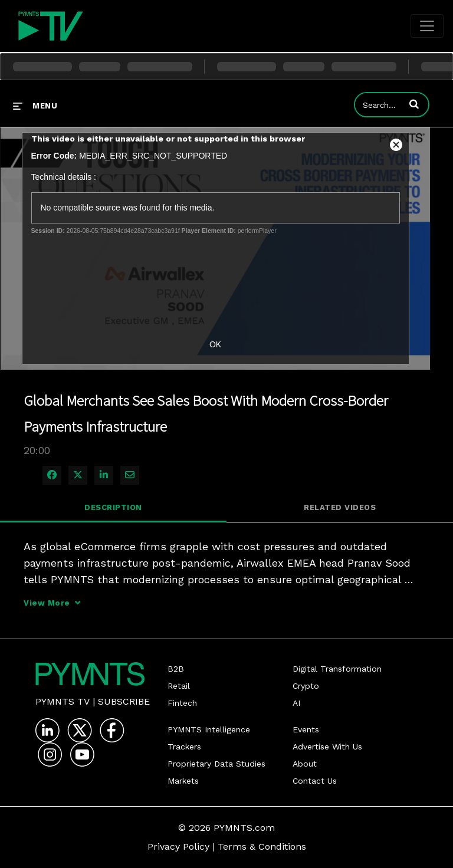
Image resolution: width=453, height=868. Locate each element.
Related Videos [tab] (340, 507)
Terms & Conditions (262, 846)
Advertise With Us (327, 747)
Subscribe (124, 701)
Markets (183, 781)
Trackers (184, 747)
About (305, 764)
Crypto (306, 686)
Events (306, 729)
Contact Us (315, 781)
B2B (176, 669)
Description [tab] (113, 507)
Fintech (182, 703)
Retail (179, 686)
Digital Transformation (337, 669)
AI (296, 703)
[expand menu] (35, 106)
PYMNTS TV (63, 701)
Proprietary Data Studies (216, 764)
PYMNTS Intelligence (209, 729)
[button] (414, 104)
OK (215, 344)
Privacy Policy (178, 846)
